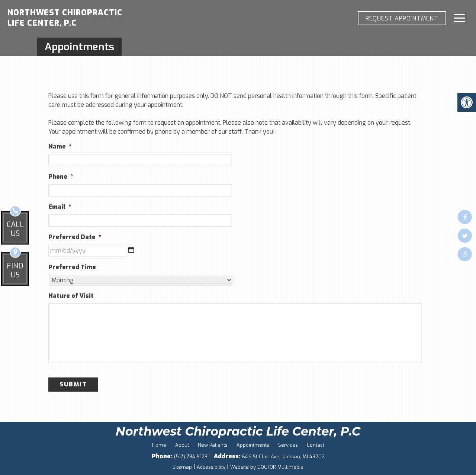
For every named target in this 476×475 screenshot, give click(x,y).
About (182, 445)
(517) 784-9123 (192, 457)
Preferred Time (72, 267)
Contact (316, 445)
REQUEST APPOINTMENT (402, 18)
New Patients (213, 445)
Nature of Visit (71, 296)
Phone (61, 177)
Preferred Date (75, 237)
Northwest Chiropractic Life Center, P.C (65, 18)
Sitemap (182, 467)
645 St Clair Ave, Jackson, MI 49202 (283, 457)
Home (159, 445)
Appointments (253, 445)
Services (288, 445)
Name (60, 147)
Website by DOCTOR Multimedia (267, 467)
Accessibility (211, 467)
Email (60, 207)
